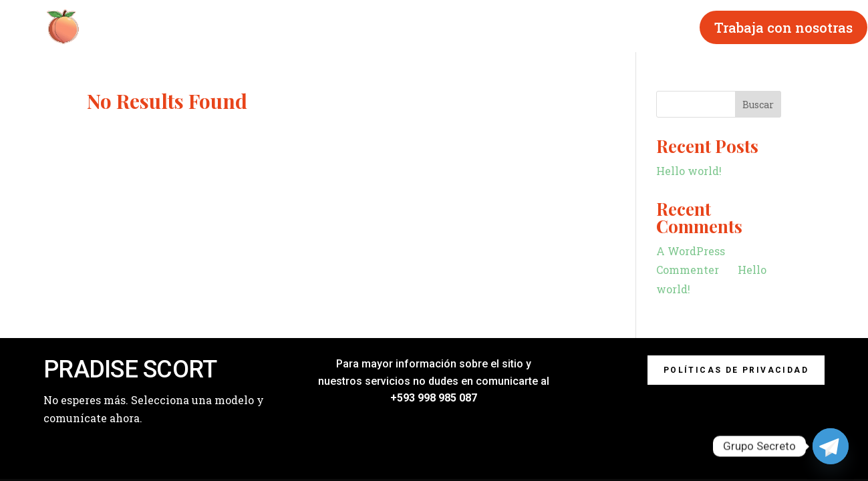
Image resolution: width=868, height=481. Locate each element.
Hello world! (689, 171)
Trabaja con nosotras (783, 27)
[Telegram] (831, 446)
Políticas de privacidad (736, 370)
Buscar (758, 105)
